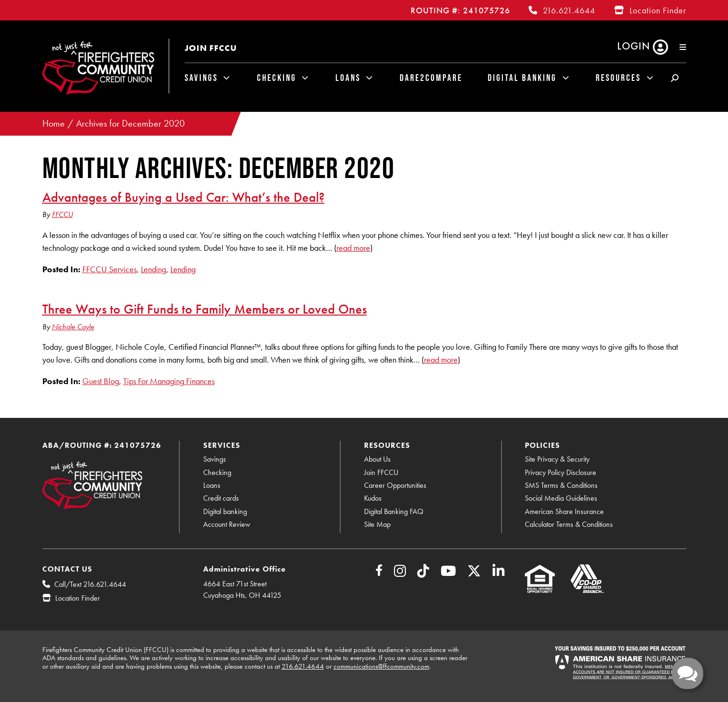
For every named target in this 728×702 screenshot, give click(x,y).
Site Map (377, 524)
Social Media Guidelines (561, 498)
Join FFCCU (211, 48)
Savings (201, 78)
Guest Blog (101, 381)
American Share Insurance (564, 511)
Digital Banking (522, 78)
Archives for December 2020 (130, 124)
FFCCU (62, 214)
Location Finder (658, 10)
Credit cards (221, 498)
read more (353, 248)
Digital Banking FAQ (394, 511)
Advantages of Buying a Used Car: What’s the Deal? (183, 197)
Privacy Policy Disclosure (561, 472)
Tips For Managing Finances (169, 381)
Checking (277, 78)
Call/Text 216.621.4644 (90, 584)
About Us (377, 459)
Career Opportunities (395, 485)
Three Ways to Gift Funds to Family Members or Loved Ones (205, 309)
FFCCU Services (109, 269)
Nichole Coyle (73, 327)
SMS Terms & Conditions (561, 485)
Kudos (373, 498)
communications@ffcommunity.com (381, 666)
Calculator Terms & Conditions (569, 524)
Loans (348, 78)
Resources (618, 78)
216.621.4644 (569, 10)
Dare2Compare (431, 78)
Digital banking (225, 511)
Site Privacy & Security (557, 459)
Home (54, 124)
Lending (153, 269)
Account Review (227, 524)
